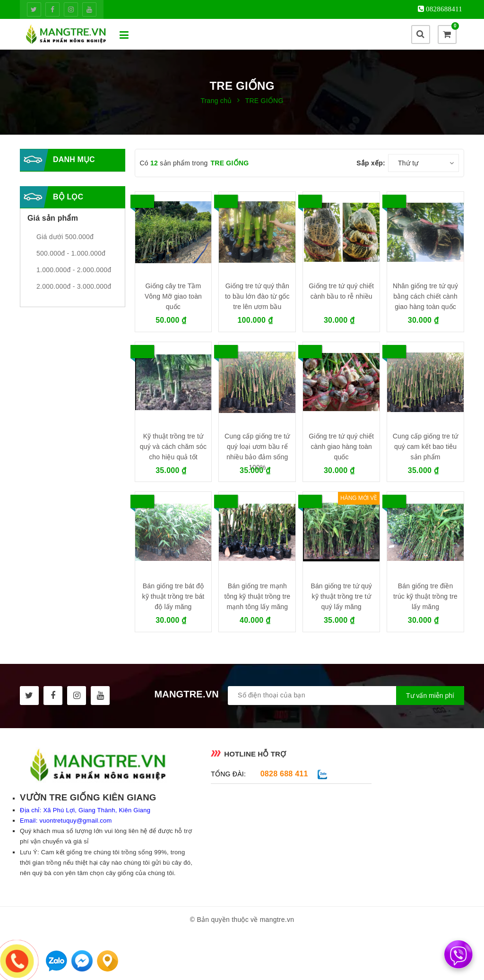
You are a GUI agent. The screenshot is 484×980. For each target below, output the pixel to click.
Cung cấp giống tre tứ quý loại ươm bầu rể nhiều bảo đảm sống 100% (257, 452)
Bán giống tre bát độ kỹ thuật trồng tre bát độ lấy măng (173, 596)
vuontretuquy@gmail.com (75, 821)
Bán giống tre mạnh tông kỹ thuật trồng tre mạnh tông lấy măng (257, 596)
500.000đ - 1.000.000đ (71, 253)
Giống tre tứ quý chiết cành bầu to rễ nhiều (341, 291)
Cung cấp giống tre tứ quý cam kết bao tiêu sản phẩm (425, 447)
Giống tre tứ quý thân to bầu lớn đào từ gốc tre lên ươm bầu (257, 296)
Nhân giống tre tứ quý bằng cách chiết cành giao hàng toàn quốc (425, 296)
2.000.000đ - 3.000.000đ (74, 286)
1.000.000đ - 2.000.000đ (74, 270)
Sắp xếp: (371, 163)
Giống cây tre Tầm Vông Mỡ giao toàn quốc (173, 296)
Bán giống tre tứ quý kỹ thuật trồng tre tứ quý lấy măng (341, 596)
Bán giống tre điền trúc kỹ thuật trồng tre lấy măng (425, 596)
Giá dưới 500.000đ (65, 237)
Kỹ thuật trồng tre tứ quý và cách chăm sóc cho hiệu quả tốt (173, 447)
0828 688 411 (284, 774)
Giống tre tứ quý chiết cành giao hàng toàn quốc (341, 447)
